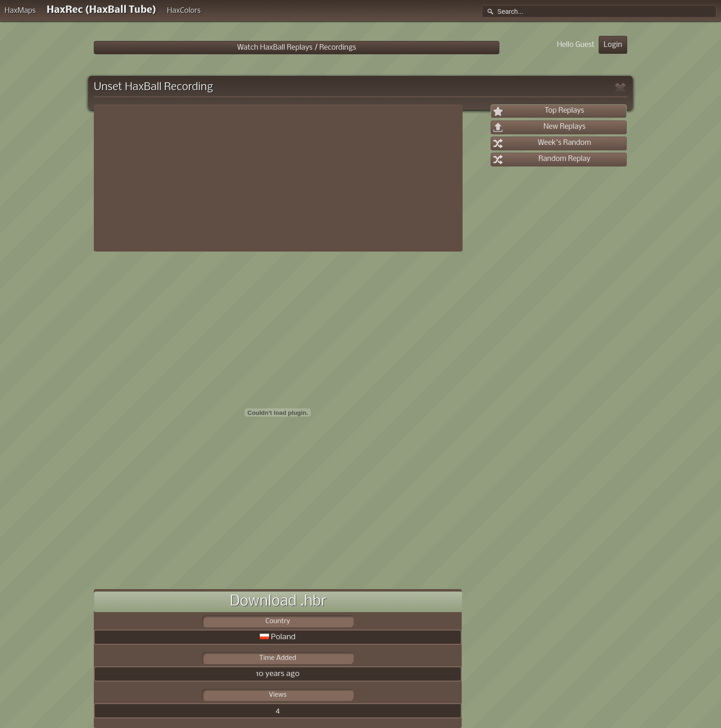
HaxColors (184, 11)
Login (613, 45)
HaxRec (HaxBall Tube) (101, 10)
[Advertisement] (278, 178)
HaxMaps (20, 11)
